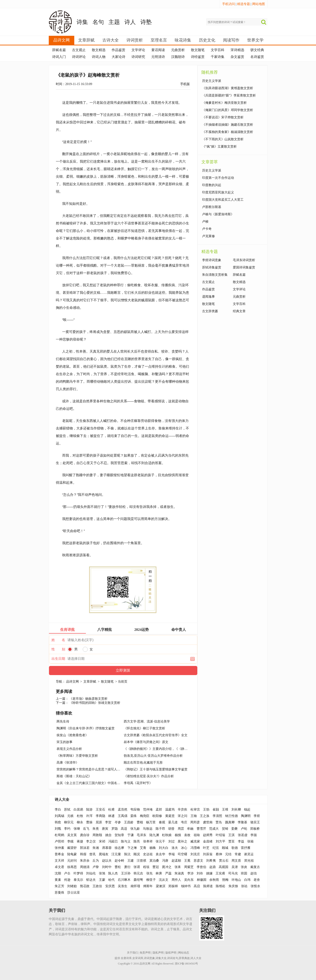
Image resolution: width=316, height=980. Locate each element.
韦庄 (184, 822)
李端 (172, 854)
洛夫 (175, 848)
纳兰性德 (231, 816)
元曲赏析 (178, 50)
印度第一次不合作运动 (218, 178)
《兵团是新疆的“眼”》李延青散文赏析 (229, 95)
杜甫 (111, 810)
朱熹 (96, 829)
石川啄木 (124, 880)
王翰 (194, 816)
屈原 (99, 822)
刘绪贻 (72, 886)
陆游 (89, 810)
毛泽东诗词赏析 (244, 260)
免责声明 (145, 953)
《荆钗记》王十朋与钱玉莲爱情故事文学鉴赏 (156, 769)
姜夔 (234, 829)
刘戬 (58, 829)
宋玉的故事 (64, 742)
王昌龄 (129, 822)
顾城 (225, 848)
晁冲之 (167, 867)
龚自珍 (85, 835)
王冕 (187, 861)
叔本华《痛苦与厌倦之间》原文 (146, 742)
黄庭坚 (170, 816)
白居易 (78, 810)
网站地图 (259, 4)
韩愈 (58, 822)
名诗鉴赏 (257, 57)
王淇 (231, 835)
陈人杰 (113, 873)
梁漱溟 (161, 886)
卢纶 (244, 829)
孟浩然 (123, 810)
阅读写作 (231, 40)
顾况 (137, 854)
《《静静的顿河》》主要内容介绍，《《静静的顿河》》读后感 (168, 749)
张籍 (250, 841)
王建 (131, 861)
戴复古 (255, 867)
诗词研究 (138, 57)
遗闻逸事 (208, 297)
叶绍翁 (221, 835)
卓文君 (59, 867)
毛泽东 (141, 835)
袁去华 (160, 854)
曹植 (140, 822)
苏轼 (67, 810)
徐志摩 (119, 848)
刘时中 (107, 867)
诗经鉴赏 (198, 57)
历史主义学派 (212, 81)
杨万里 (151, 822)
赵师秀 (208, 835)
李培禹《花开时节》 (138, 783)
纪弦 (216, 848)
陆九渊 (154, 835)
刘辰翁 (208, 854)
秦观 (162, 822)
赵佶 (254, 873)
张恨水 (255, 886)
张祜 (244, 886)
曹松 (118, 867)
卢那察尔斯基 (212, 207)
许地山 (236, 880)
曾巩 (92, 854)
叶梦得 (78, 873)
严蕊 (168, 873)
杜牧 (80, 816)
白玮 (247, 880)
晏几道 (173, 822)
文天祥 (59, 861)
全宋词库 (138, 958)
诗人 (130, 22)
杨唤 (153, 848)
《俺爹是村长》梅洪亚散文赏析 (224, 103)
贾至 (231, 841)
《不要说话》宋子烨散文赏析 (223, 117)
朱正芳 (59, 886)
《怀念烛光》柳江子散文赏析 (144, 728)
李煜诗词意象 (212, 260)
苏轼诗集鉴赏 (212, 267)
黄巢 (58, 880)
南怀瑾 (135, 886)
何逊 (67, 880)
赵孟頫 (176, 861)
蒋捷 (80, 841)
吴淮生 (123, 886)
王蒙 (102, 880)
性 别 (58, 649)
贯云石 (224, 861)
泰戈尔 (78, 880)
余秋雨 (214, 880)
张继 (77, 829)
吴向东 (189, 880)
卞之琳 (132, 848)
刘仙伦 (91, 873)
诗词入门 (59, 57)
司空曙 (182, 854)
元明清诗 (158, 57)
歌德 (235, 848)
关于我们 (132, 953)
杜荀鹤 (59, 835)
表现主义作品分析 (69, 749)
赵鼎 (213, 867)
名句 (98, 22)
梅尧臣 (145, 816)
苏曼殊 (59, 893)
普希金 (59, 854)
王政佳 (97, 886)
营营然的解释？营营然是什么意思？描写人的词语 (92, 769)
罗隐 (115, 829)
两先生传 (63, 721)
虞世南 (208, 822)
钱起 (247, 810)
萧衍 (127, 867)
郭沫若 (85, 848)
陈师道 (208, 886)
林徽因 (202, 880)
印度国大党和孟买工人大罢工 (223, 200)
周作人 (176, 880)
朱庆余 (85, 861)
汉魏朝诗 (178, 57)
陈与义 (126, 841)
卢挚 (96, 867)
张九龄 (135, 829)
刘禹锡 (59, 816)
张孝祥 (148, 841)
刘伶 (200, 873)
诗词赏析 (135, 40)
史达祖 (148, 854)
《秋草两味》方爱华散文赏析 (77, 756)
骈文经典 (257, 50)
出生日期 (58, 659)
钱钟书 (186, 886)
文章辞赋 (86, 40)
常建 (238, 854)
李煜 (257, 816)
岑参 (118, 822)
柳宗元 (69, 822)
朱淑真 (179, 873)
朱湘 (96, 848)
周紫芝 (189, 867)
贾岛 (219, 822)
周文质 (236, 861)
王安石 (100, 810)
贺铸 (225, 829)
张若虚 (243, 835)
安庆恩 (110, 886)
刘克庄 (195, 854)
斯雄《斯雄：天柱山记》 (74, 776)
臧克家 (195, 841)
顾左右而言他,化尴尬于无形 (143, 763)
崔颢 (216, 810)
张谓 (137, 867)
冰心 (184, 848)
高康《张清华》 (68, 763)
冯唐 (165, 861)
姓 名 (58, 640)
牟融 (190, 829)
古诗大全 (110, 40)
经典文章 (239, 311)
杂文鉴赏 (237, 57)
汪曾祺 (141, 861)
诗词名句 (173, 958)
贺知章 (119, 835)
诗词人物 (99, 57)
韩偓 (83, 854)
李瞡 (70, 841)
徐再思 (72, 867)
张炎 (244, 867)
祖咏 (197, 835)
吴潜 (235, 867)
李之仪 (91, 841)
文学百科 (218, 50)
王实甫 (220, 873)
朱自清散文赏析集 (215, 275)
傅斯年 (148, 886)
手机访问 (229, 4)
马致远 (148, 829)
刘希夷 (211, 861)
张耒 (178, 867)
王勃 (206, 810)
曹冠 (156, 867)
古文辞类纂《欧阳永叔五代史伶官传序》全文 (156, 735)
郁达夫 (91, 880)
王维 (225, 810)
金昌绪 (208, 841)
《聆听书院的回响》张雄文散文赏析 (95, 703)
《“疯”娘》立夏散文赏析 (219, 147)
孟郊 (159, 810)
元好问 (72, 861)
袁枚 (187, 835)
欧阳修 (157, 816)
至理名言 (159, 40)
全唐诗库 (126, 958)
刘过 (172, 841)
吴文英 (72, 835)
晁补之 (182, 841)
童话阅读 (158, 50)
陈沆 (127, 854)
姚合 (108, 835)
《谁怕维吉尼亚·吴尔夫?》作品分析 (149, 776)
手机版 (185, 84)
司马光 (233, 873)
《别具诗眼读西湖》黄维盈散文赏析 (228, 88)
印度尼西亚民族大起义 (218, 192)
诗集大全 (161, 958)
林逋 (111, 816)
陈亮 (137, 841)
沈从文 (164, 880)
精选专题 (244, 4)
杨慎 (178, 835)
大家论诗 (118, 57)
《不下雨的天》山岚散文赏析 (223, 139)
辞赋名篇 (59, 50)
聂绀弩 (138, 880)
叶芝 (206, 848)
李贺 (108, 822)
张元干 (160, 841)
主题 (114, 22)
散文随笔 (198, 50)
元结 (228, 854)
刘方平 (221, 841)
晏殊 (134, 816)
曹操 (89, 822)
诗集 (82, 22)
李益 (241, 841)
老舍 (257, 880)
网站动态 (184, 953)
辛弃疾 (182, 810)
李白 (58, 810)
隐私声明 (158, 953)
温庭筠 (170, 810)
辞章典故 (184, 958)
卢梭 (205, 222)
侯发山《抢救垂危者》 (72, 735)
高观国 (224, 867)
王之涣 (205, 816)
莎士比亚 (74, 893)
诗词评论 (79, 57)
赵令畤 (119, 861)
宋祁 (102, 841)
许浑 (89, 816)
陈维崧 (221, 886)
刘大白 (164, 848)
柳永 (80, 822)
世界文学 (255, 40)
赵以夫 (107, 861)
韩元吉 (138, 873)
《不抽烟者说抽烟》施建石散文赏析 (228, 125)
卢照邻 (59, 841)
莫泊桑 (154, 861)
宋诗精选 (237, 50)
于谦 (131, 835)
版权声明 (171, 953)
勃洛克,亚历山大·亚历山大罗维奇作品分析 (153, 756)
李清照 (217, 816)
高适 (124, 829)
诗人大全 (62, 799)
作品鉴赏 (118, 50)
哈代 (111, 880)
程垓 (146, 867)
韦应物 (135, 810)
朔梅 (225, 880)
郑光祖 (249, 861)
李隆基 (242, 822)
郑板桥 (255, 829)
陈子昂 (160, 829)
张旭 (102, 873)
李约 (67, 829)
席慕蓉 (107, 848)
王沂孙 (126, 873)
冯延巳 (113, 841)
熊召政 (85, 886)
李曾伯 (201, 867)
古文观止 (79, 50)
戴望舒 (72, 848)
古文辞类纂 (210, 311)
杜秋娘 (167, 835)
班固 (244, 873)
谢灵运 (249, 854)
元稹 (70, 816)
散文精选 (99, 50)
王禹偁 (123, 816)
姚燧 (209, 873)
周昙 (181, 829)
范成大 (214, 829)
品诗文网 (62, 40)
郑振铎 (173, 886)
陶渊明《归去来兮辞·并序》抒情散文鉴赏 (86, 728)
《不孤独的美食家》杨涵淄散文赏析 (228, 132)
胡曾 (171, 829)
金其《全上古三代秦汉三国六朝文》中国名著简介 (92, 783)
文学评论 (138, 50)
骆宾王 (255, 822)
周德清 (85, 867)
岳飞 (86, 829)
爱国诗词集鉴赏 (244, 267)
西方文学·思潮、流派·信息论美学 (147, 721)
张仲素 (59, 848)
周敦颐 (97, 835)
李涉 (190, 873)
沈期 (58, 873)
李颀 (254, 835)
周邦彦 (195, 822)
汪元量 (116, 854)
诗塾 (146, 22)
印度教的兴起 (212, 185)
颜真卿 (230, 822)
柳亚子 (151, 880)
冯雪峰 (195, 848)
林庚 (159, 873)
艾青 (143, 848)
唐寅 (105, 829)
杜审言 (195, 810)
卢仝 (67, 873)
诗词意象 (149, 958)
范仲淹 (148, 810)
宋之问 (182, 816)
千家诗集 (218, 57)
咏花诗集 (183, 40)
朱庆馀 (233, 886)
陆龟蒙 (72, 854)
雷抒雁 (246, 848)
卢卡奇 (207, 229)
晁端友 (104, 854)
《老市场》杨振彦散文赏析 (88, 699)
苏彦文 (198, 861)
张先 (149, 873)
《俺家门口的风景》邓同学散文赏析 (228, 110)
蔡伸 (219, 854)
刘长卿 (236, 810)
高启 (197, 886)
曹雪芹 (201, 829)
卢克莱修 (208, 236)
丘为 (96, 861)
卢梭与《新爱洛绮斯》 (218, 214)
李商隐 (100, 816)
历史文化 (207, 40)
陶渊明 (246, 816)
